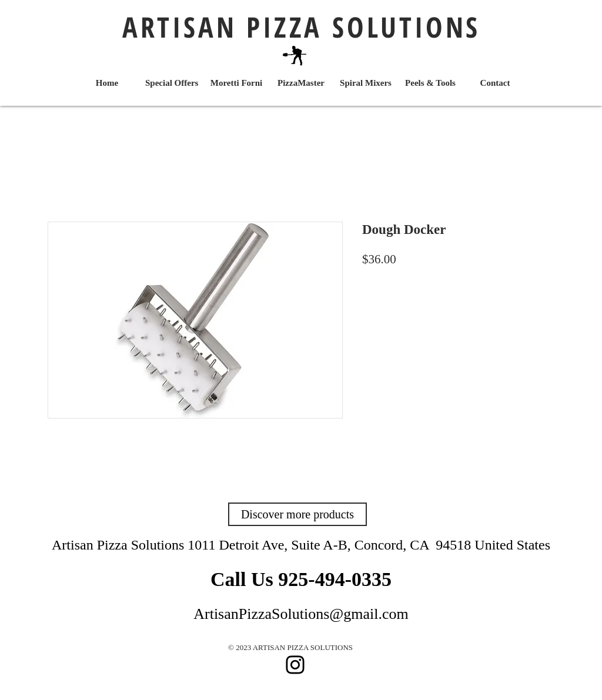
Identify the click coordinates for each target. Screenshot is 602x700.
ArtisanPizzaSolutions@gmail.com (301, 614)
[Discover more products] (297, 514)
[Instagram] (295, 665)
